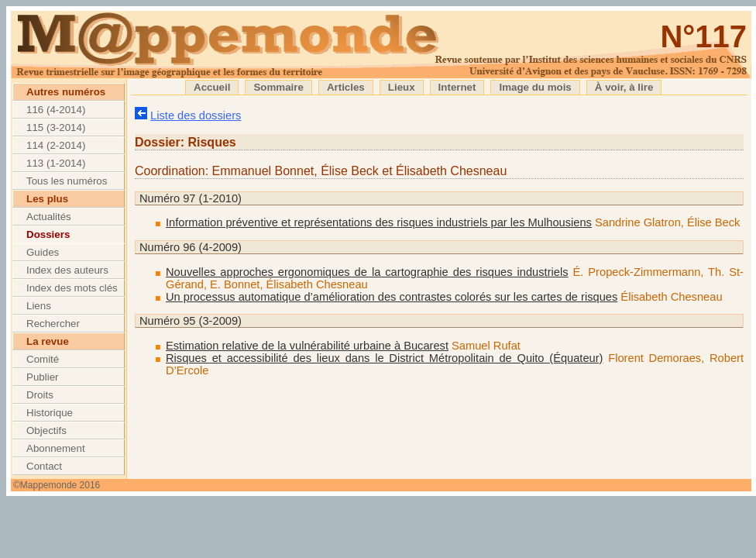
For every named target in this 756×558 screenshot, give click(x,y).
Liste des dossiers (196, 115)
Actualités (49, 217)
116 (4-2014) (56, 110)
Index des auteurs (67, 270)
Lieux (402, 87)
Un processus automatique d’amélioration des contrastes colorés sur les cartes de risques (392, 297)
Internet (457, 87)
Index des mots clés (72, 288)
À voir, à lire (624, 87)
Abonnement (56, 448)
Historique (50, 413)
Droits (40, 395)
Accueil (212, 87)
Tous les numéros (67, 181)
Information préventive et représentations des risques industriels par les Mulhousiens (379, 222)
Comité (43, 359)
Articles (346, 87)
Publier (43, 377)
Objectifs (46, 431)
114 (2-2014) (56, 145)
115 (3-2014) (56, 127)
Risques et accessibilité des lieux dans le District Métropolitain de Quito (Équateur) (385, 358)
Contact (44, 466)
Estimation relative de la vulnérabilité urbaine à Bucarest (307, 346)
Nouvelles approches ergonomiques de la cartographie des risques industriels (367, 272)
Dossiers (48, 234)
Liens (39, 306)
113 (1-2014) (56, 163)
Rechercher (53, 324)
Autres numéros (66, 92)
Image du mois (535, 87)
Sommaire (278, 87)
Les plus (47, 199)
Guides (43, 252)
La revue (48, 341)
